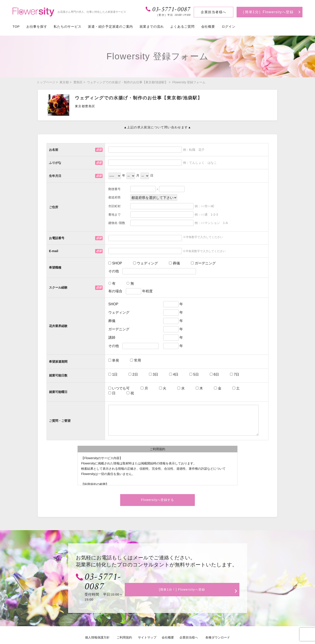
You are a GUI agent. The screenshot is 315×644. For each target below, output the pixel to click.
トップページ (46, 82)
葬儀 (174, 263)
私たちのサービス (67, 26)
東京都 (64, 82)
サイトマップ (147, 624)
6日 (214, 374)
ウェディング (146, 263)
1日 (113, 374)
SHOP (115, 263)
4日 (174, 374)
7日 (235, 374)
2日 (133, 374)
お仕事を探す (37, 26)
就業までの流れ (152, 26)
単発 (114, 360)
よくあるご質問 (182, 26)
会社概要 (208, 26)
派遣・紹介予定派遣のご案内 (110, 26)
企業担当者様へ (214, 12)
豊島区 (78, 82)
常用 (135, 360)
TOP (16, 26)
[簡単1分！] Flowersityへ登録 (191, 580)
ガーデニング (203, 263)
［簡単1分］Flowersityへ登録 (267, 12)
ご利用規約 (124, 624)
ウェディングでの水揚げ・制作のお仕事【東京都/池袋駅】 (127, 82)
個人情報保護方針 (97, 624)
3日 (154, 374)
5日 (194, 374)
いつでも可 (119, 388)
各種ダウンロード (218, 624)
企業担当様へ (189, 624)
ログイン (229, 26)
